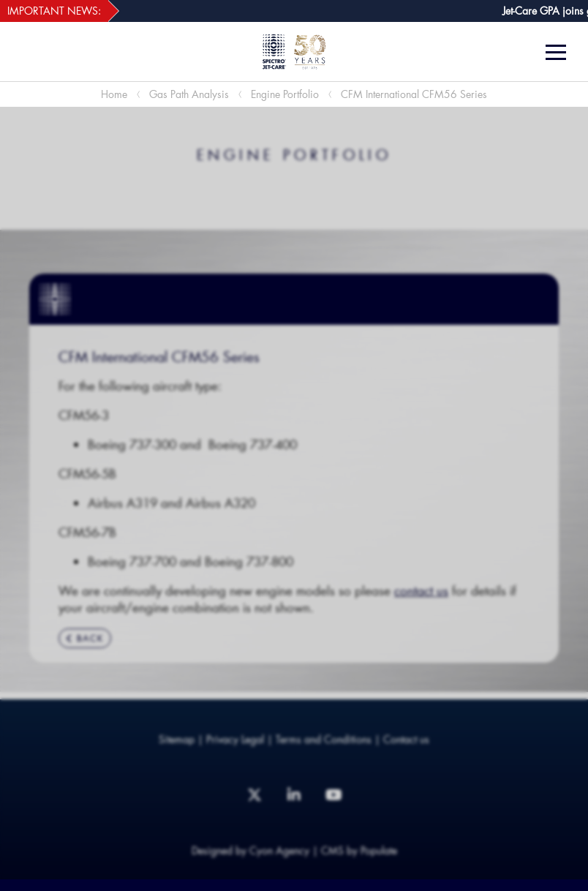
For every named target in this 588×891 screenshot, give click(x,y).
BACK (85, 638)
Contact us (406, 739)
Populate (379, 850)
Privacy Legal (235, 739)
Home (114, 94)
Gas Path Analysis (189, 94)
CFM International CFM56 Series (414, 94)
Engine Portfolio (285, 94)
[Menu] (561, 52)
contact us (421, 590)
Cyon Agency (279, 850)
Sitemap (177, 739)
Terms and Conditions (324, 739)
